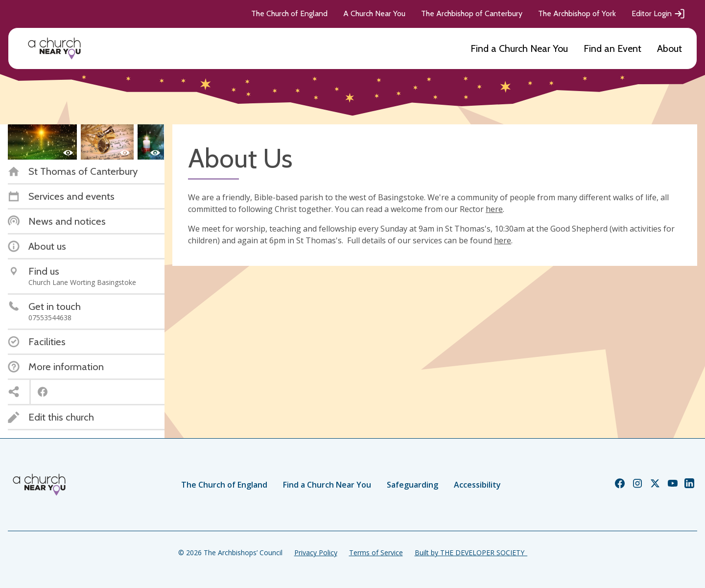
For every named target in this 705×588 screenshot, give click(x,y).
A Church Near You (374, 13)
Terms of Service (376, 553)
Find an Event (612, 48)
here (494, 209)
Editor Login (658, 14)
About (670, 48)
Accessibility (477, 485)
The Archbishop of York (577, 13)
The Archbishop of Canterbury (472, 13)
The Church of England (289, 13)
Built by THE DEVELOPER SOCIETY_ (471, 553)
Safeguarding (412, 485)
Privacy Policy (316, 553)
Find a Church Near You (519, 48)
